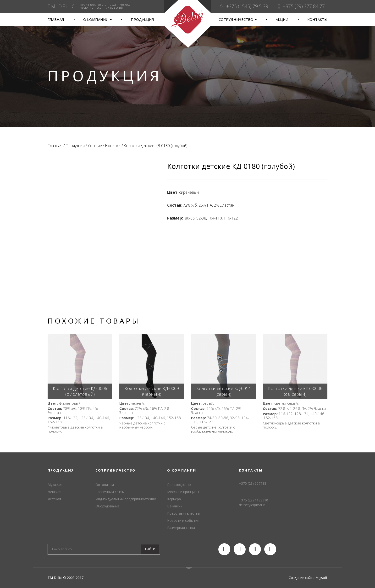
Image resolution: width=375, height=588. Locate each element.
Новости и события (183, 520)
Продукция (142, 19)
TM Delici (187, 24)
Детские (95, 146)
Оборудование (108, 506)
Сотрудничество (238, 19)
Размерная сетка (181, 528)
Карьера (174, 499)
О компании (97, 19)
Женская (54, 492)
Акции (282, 19)
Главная (56, 19)
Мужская (55, 485)
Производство (179, 485)
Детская (54, 499)
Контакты (317, 19)
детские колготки (85, 427)
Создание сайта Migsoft (308, 578)
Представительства (183, 513)
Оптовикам (105, 485)
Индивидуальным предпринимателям (126, 499)
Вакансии (175, 506)
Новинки (113, 146)
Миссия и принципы (183, 492)
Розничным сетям (110, 492)
